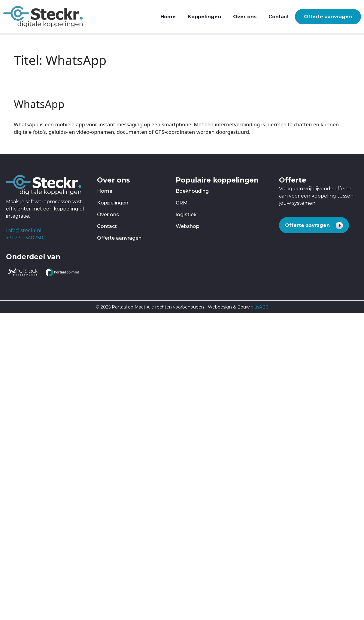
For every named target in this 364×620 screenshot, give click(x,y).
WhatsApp (39, 104)
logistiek (186, 215)
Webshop (188, 226)
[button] (314, 225)
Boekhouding (192, 191)
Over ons (245, 17)
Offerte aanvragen (328, 17)
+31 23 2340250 (25, 238)
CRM (182, 203)
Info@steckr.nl (24, 230)
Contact (279, 17)
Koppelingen (204, 17)
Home (168, 17)
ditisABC (260, 307)
